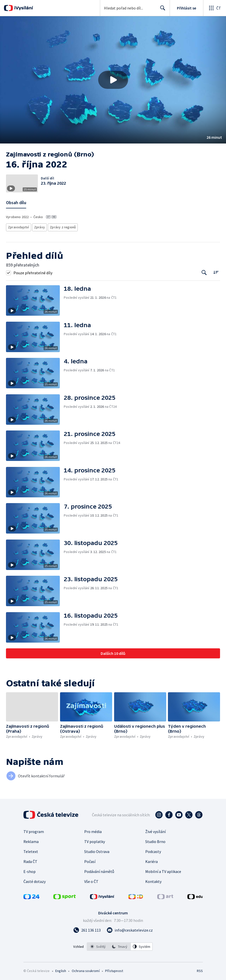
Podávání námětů (99, 870)
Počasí (90, 860)
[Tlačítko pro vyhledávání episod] (204, 271)
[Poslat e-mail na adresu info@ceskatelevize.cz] (130, 929)
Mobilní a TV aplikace (163, 870)
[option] (98, 945)
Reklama (31, 840)
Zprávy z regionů (62, 226)
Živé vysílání (155, 830)
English (61, 970)
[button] (113, 80)
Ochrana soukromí (86, 970)
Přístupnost (114, 970)
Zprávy (39, 226)
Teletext (31, 850)
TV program (34, 830)
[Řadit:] (216, 271)
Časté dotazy (35, 880)
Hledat (161, 10)
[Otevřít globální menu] (215, 8)
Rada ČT (30, 860)
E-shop (30, 870)
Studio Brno (155, 840)
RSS (200, 970)
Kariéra (151, 860)
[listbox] (120, 945)
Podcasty (153, 850)
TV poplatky (95, 840)
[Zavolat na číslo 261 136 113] (87, 929)
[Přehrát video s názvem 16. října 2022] (113, 80)
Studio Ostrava (97, 850)
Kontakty (153, 880)
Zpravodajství (18, 226)
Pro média (93, 830)
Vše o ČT (91, 880)
